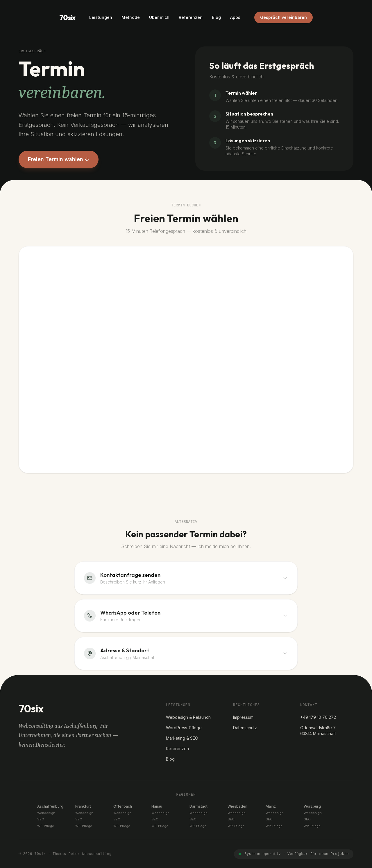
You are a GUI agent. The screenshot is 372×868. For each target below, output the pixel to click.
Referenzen (191, 17)
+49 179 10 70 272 (318, 717)
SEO (41, 819)
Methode (131, 17)
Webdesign (46, 813)
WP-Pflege (46, 826)
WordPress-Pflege (184, 728)
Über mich (159, 17)
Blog (216, 17)
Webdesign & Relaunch (188, 717)
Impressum (243, 717)
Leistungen (101, 17)
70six (67, 17)
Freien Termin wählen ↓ (59, 159)
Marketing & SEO (182, 738)
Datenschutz (245, 728)
